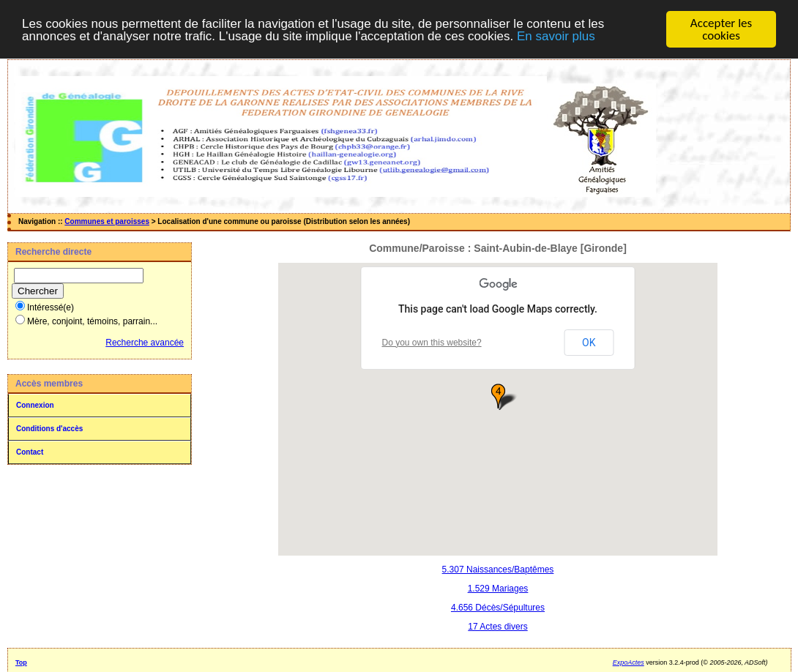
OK (589, 343)
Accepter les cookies (721, 29)
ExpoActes (629, 662)
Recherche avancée (145, 343)
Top (21, 662)
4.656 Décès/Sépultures (498, 608)
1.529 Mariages (498, 589)
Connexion (35, 405)
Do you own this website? (432, 343)
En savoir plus (556, 36)
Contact (30, 452)
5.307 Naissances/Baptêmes (498, 570)
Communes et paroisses (107, 221)
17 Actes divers (497, 627)
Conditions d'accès (49, 429)
